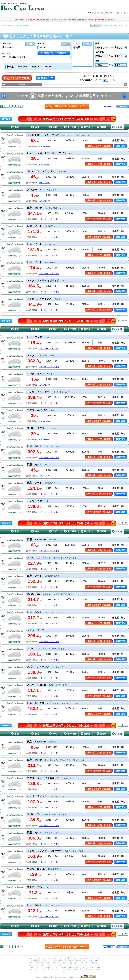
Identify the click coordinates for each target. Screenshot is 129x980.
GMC (92, 963)
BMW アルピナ (41, 963)
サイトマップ (122, 25)
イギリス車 (58, 958)
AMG (79, 961)
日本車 (39, 958)
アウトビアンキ (91, 969)
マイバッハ (84, 961)
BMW (96, 961)
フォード (45, 965)
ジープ (82, 965)
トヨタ (94, 958)
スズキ (52, 961)
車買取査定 (35, 20)
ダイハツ (57, 961)
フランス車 (65, 958)
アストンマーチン (33, 967)
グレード (6, 53)
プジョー (31, 969)
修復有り (48, 67)
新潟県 (19, 25)
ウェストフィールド (80, 967)
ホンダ (33, 961)
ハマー (97, 963)
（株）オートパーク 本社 (49, 219)
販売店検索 (110, 20)
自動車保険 (100, 20)
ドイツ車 (44, 958)
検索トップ (33, 958)
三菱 (37, 961)
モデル (41, 43)
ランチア (84, 969)
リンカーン (39, 965)
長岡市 (27, 25)
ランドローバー (50, 967)
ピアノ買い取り (57, 977)
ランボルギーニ (76, 969)
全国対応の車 (23, 67)
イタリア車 (72, 958)
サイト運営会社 (36, 977)
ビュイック (31, 965)
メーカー (6, 43)
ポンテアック (61, 965)
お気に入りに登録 (110, 25)
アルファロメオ (44, 969)
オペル (73, 963)
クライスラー (70, 965)
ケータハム (90, 967)
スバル (42, 961)
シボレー (87, 963)
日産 (98, 958)
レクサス (88, 958)
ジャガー (42, 967)
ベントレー (98, 965)
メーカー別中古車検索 (68, 20)
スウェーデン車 (81, 958)
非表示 (10, 67)
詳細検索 (22, 84)
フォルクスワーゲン (64, 963)
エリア (76, 43)
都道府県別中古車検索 (86, 20)
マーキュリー (53, 965)
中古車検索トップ (23, 20)
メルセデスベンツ (71, 961)
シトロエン (97, 967)
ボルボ (99, 969)
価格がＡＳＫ (36, 67)
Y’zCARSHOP (44, 146)
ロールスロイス (89, 965)
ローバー (58, 967)
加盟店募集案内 (47, 977)
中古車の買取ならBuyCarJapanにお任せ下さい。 (110, 13)
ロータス (64, 967)
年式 (97, 61)
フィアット (67, 969)
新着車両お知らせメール (50, 20)
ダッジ (77, 965)
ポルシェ (49, 963)
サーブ (65, 971)
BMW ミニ (33, 963)
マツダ (47, 961)
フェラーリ (52, 969)
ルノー (36, 969)
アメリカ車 (51, 958)
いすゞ (63, 961)
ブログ (65, 977)
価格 (97, 43)
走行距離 (99, 52)
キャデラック (80, 963)
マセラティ (60, 969)
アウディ (55, 963)
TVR (72, 967)
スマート (91, 961)
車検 (78, 977)
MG (69, 967)
